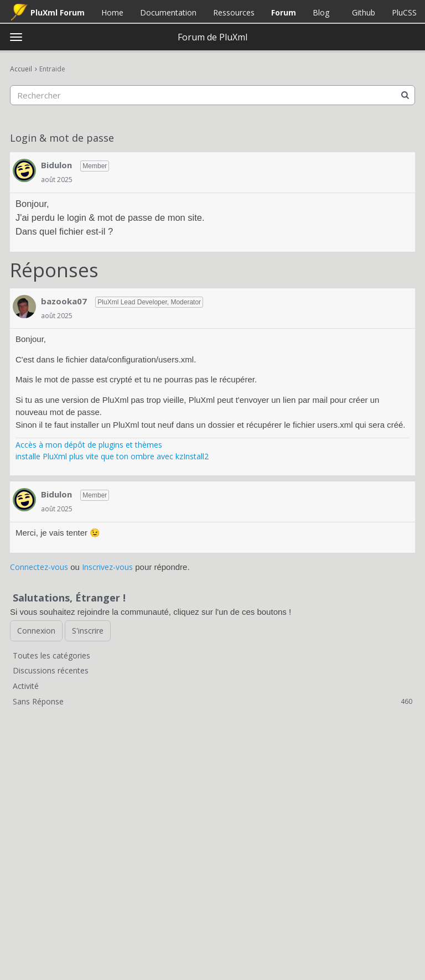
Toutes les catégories (51, 655)
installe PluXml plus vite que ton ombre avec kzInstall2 (112, 456)
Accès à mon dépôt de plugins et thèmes (89, 445)
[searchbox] (212, 95)
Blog (321, 12)
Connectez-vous (39, 567)
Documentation (168, 12)
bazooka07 (64, 301)
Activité (26, 686)
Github (364, 12)
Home (112, 12)
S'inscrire (88, 631)
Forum (284, 12)
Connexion (36, 631)
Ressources (234, 12)
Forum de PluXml (212, 37)
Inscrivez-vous (107, 567)
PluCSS (404, 12)
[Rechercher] (405, 95)
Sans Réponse (212, 701)
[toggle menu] (16, 37)
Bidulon (56, 165)
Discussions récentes (51, 670)
